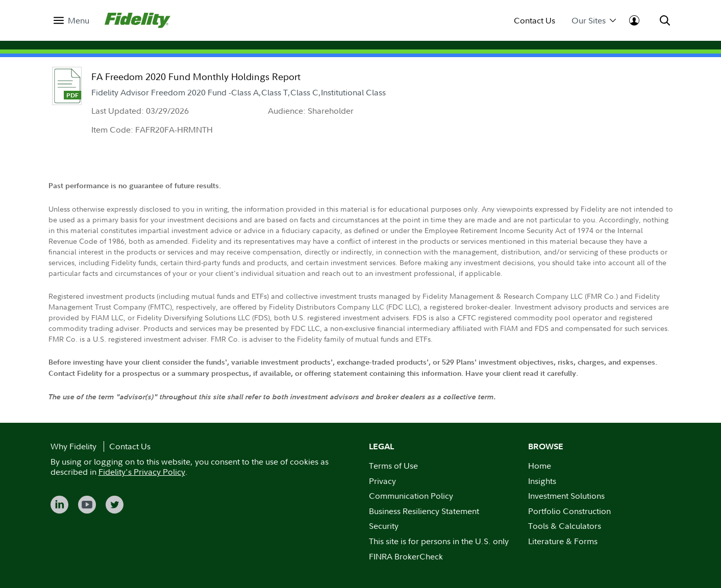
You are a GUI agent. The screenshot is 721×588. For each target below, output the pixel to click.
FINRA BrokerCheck (406, 556)
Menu (79, 21)
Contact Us (534, 21)
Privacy (382, 481)
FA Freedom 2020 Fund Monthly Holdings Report (196, 77)
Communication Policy (411, 496)
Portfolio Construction (569, 511)
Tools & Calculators (565, 526)
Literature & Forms (563, 541)
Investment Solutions (566, 496)
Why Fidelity (73, 446)
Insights (542, 481)
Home (540, 466)
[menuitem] (71, 21)
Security (384, 526)
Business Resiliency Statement (424, 511)
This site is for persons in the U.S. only (439, 541)
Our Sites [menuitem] (594, 21)
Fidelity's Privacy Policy (142, 472)
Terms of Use (393, 466)
